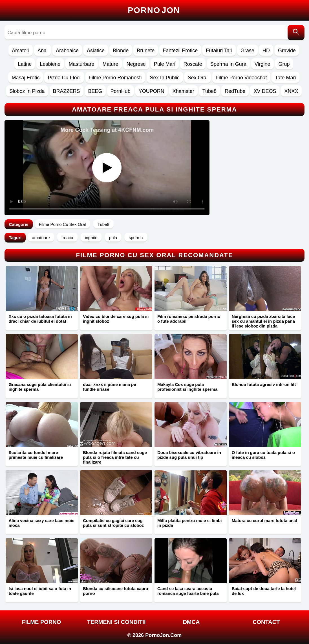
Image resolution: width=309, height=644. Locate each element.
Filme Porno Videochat (241, 78)
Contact (266, 622)
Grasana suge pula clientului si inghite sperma (40, 387)
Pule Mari (165, 64)
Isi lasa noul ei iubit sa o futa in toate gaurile (40, 591)
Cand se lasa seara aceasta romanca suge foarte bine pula (188, 591)
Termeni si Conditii (116, 622)
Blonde (121, 51)
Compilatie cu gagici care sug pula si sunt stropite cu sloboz (113, 523)
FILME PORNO (41, 622)
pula (113, 238)
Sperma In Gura (228, 64)
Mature (111, 64)
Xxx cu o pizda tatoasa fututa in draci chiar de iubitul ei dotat (40, 319)
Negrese (136, 64)
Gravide (287, 51)
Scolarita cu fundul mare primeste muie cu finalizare (36, 455)
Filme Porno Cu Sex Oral (62, 224)
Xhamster (183, 91)
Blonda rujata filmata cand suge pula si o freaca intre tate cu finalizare (115, 457)
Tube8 (209, 91)
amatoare (41, 238)
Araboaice (67, 51)
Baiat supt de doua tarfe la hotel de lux (264, 591)
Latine (25, 64)
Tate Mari (285, 78)
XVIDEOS (265, 91)
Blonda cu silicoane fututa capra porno (115, 591)
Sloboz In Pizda (27, 91)
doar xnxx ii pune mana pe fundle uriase (109, 387)
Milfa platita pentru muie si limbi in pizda (189, 523)
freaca (67, 238)
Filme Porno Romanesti (115, 78)
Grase (247, 51)
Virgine (262, 64)
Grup (284, 64)
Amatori (21, 51)
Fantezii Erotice (180, 51)
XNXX (291, 91)
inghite (91, 238)
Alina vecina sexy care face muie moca (41, 523)
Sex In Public (165, 78)
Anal (43, 51)
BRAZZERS (67, 91)
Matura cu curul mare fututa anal (264, 520)
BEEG (95, 91)
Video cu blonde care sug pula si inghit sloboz (116, 319)
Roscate (193, 64)
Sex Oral (198, 78)
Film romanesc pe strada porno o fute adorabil (189, 319)
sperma (136, 238)
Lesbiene (50, 64)
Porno (154, 10)
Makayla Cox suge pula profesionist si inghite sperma (187, 387)
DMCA (191, 622)
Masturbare (82, 64)
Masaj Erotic (26, 78)
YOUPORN (152, 91)
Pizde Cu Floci (64, 78)
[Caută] (296, 33)
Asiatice (96, 51)
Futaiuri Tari (219, 51)
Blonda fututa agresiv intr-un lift (264, 384)
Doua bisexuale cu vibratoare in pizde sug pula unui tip (189, 455)
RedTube (235, 91)
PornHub (121, 91)
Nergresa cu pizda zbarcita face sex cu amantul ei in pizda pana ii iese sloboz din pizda (263, 321)
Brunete (146, 51)
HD (266, 51)
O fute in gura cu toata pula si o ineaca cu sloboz (263, 455)
